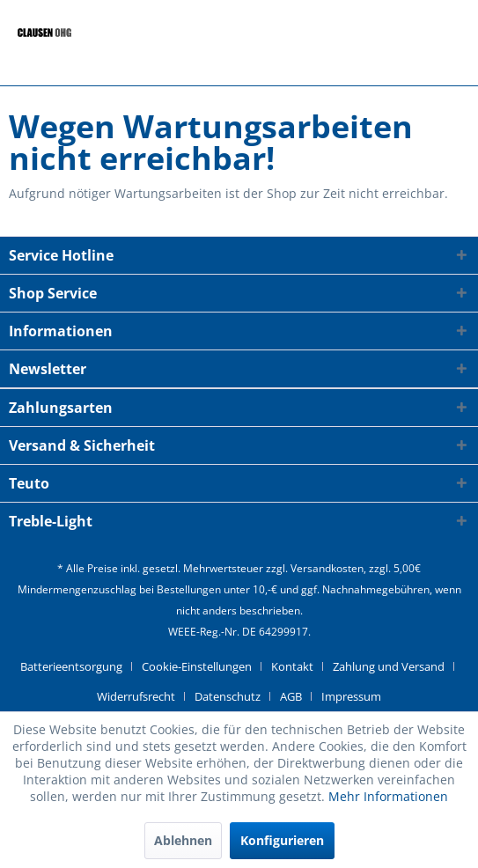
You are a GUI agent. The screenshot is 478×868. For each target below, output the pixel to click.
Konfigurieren (282, 840)
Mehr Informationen (388, 796)
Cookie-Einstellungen (197, 666)
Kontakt (292, 666)
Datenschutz (228, 696)
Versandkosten (327, 568)
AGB (291, 696)
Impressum (351, 696)
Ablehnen (183, 840)
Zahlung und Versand (389, 666)
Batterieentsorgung (71, 666)
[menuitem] (78, 666)
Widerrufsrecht (136, 696)
